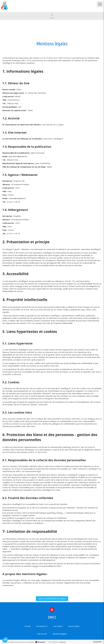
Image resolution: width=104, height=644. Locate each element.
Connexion (97, 641)
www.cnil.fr (43, 405)
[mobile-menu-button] (100, 4)
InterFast (63, 642)
